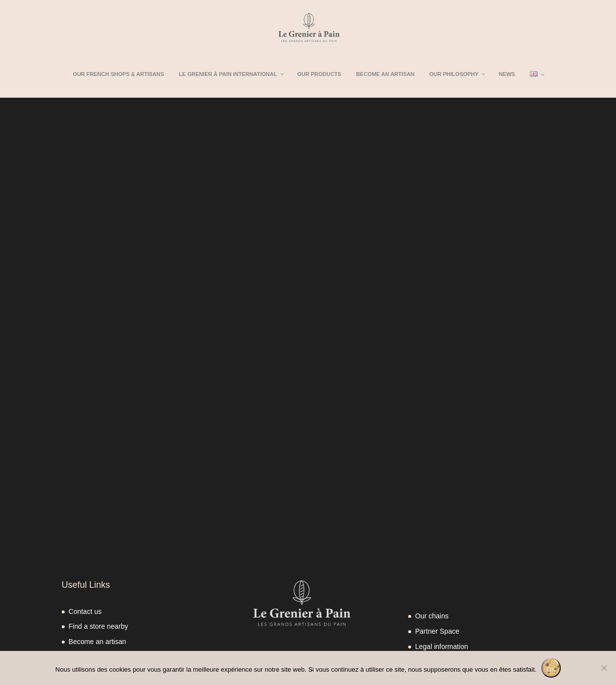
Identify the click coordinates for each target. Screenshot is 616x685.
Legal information (442, 647)
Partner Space (437, 631)
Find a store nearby (98, 626)
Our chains (432, 616)
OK (551, 669)
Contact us (85, 611)
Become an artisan (97, 642)
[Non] (604, 668)
